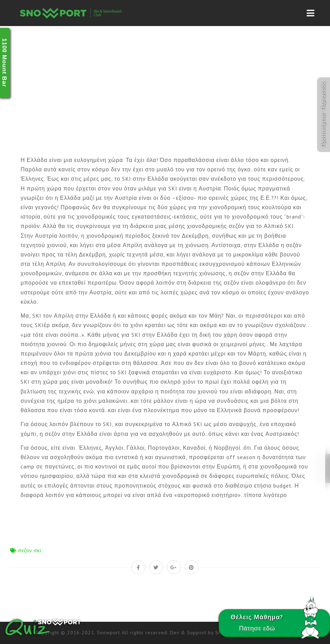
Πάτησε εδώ (257, 628)
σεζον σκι (30, 551)
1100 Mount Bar (4, 63)
